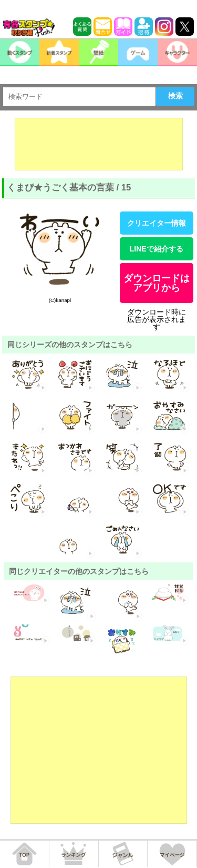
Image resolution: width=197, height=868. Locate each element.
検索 (175, 96)
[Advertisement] (99, 144)
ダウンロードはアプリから (157, 283)
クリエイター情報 (157, 223)
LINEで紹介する (157, 249)
